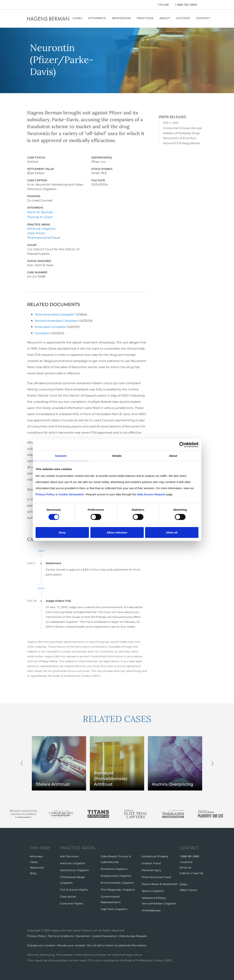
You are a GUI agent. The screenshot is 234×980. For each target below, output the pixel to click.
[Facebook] (28, 5)
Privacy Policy (48, 661)
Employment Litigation (116, 875)
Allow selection (117, 532)
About (165, 18)
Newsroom (122, 18)
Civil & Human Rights (74, 889)
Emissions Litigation (114, 868)
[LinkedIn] (39, 5)
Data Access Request (133, 935)
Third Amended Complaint (55, 314)
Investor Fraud (151, 863)
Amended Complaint (50, 327)
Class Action (36, 233)
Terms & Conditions (61, 935)
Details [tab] (117, 456)
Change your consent (41, 945)
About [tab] (173, 456)
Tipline (163, 5)
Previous (22, 763)
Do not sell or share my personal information (117, 945)
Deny (62, 532)
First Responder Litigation (118, 889)
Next (212, 763)
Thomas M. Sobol (40, 217)
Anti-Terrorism (69, 856)
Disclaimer (83, 935)
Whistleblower (151, 910)
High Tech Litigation (114, 909)
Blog (33, 873)
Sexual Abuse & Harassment (160, 883)
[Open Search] (205, 5)
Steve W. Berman (40, 212)
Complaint (42, 333)
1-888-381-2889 (186, 5)
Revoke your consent (71, 945)
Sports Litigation (153, 890)
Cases (78, 18)
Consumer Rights (71, 903)
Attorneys (98, 18)
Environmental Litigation (117, 882)
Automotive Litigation (75, 870)
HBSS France (188, 889)
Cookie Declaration (105, 935)
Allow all (172, 532)
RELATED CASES (117, 718)
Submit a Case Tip (192, 873)
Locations (186, 861)
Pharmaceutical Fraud (44, 237)
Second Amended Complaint (57, 320)
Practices (146, 18)
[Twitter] (33, 5)
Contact (203, 18)
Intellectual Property (155, 856)
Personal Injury (152, 870)
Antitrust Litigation (41, 228)
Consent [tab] (61, 456)
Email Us (186, 867)
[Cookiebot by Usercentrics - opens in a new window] (182, 445)
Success (183, 18)
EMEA (184, 884)
